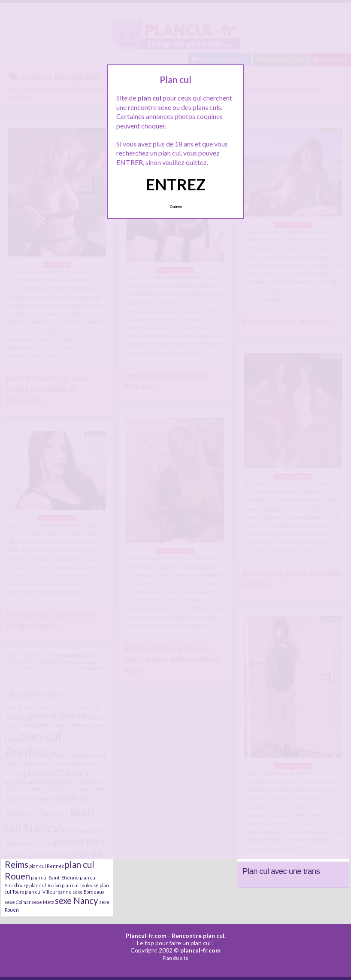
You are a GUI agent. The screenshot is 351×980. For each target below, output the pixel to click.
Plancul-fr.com (146, 936)
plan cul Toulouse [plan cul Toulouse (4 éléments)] (80, 885)
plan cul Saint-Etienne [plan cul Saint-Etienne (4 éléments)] (55, 878)
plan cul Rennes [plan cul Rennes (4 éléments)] (47, 866)
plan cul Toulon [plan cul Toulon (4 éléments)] (45, 885)
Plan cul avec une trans (281, 871)
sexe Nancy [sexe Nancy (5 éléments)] (77, 901)
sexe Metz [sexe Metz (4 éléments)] (43, 902)
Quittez (176, 207)
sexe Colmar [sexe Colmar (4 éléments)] (18, 902)
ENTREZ (176, 184)
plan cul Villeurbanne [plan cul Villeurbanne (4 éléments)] (48, 892)
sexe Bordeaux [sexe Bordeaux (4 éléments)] (88, 892)
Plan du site (175, 958)
